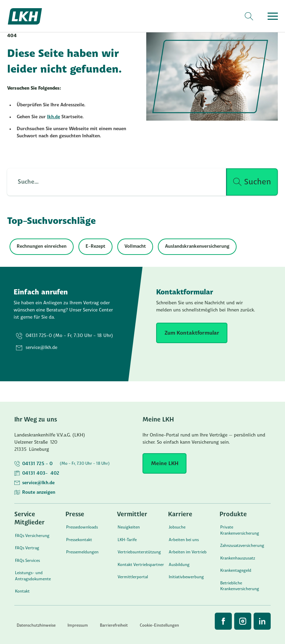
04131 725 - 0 (37, 464)
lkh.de (54, 117)
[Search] (249, 16)
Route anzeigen (39, 493)
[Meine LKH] (164, 463)
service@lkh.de (38, 483)
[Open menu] (273, 16)
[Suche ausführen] (252, 182)
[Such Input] (113, 182)
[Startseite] (33, 16)
